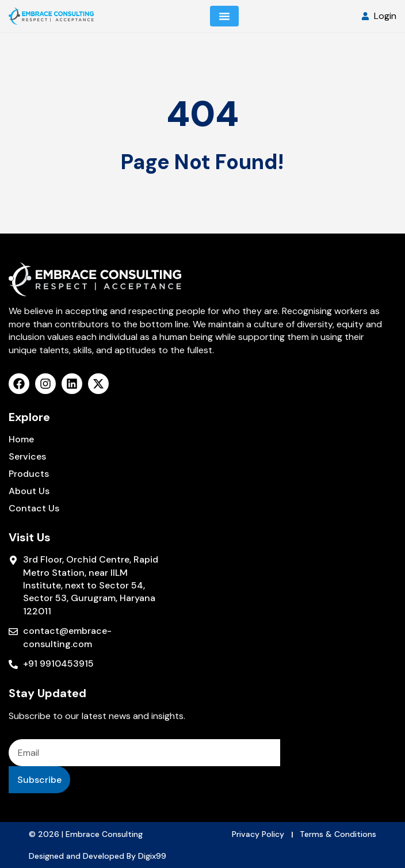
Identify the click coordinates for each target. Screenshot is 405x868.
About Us (29, 491)
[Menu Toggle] (224, 16)
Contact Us (34, 508)
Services (27, 457)
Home (21, 439)
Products (29, 474)
